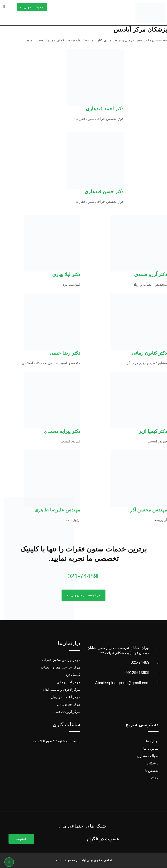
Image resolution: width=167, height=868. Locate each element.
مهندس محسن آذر (149, 510)
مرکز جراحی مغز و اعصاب (61, 668)
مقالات (154, 778)
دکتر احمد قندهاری (105, 109)
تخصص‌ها (152, 771)
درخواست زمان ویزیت (83, 595)
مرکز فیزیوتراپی (69, 705)
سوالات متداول (148, 756)
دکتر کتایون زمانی (149, 353)
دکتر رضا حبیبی (65, 353)
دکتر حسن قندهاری (104, 192)
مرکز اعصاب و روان (65, 697)
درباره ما (152, 741)
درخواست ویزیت (32, 7)
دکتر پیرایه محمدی (62, 431)
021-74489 (83, 576)
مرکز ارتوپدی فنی (67, 712)
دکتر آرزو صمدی (151, 274)
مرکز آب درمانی (68, 682)
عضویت (21, 839)
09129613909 (137, 673)
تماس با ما (151, 749)
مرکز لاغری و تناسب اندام (61, 690)
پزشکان (153, 763)
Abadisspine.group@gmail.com (122, 683)
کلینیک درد (73, 675)
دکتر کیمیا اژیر (153, 431)
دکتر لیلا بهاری (66, 274)
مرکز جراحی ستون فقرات (61, 660)
